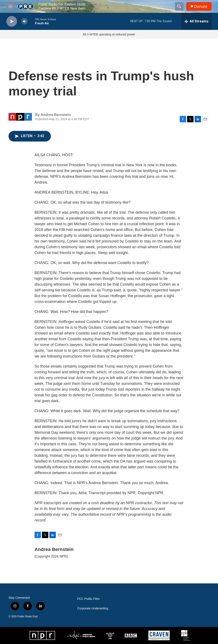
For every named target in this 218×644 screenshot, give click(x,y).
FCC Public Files (88, 599)
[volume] (24, 21)
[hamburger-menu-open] (10, 6)
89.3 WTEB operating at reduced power (109, 34)
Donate (201, 7)
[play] (12, 21)
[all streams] (196, 21)
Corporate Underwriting (93, 608)
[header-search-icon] (179, 6)
